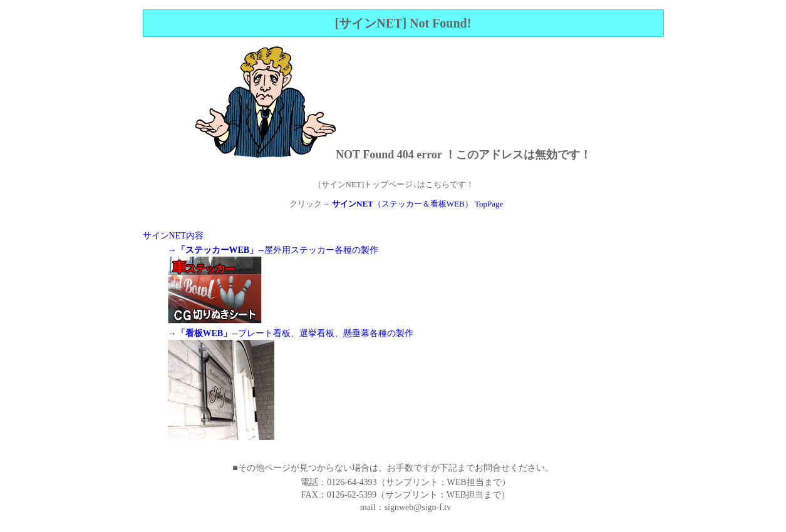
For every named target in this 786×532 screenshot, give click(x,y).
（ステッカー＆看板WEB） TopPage (417, 204)
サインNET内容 (173, 236)
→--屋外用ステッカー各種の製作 (273, 250)
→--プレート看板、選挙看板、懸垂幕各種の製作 (291, 333)
